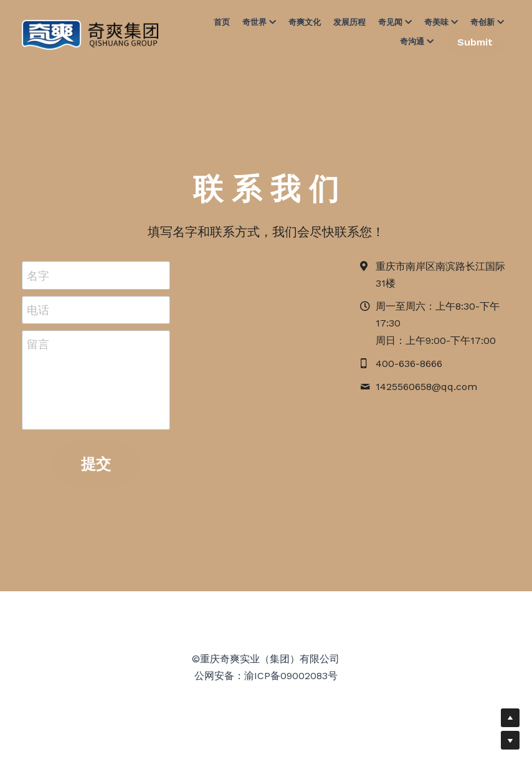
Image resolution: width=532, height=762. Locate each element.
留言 (38, 344)
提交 (96, 464)
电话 (38, 310)
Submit (475, 42)
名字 (38, 275)
